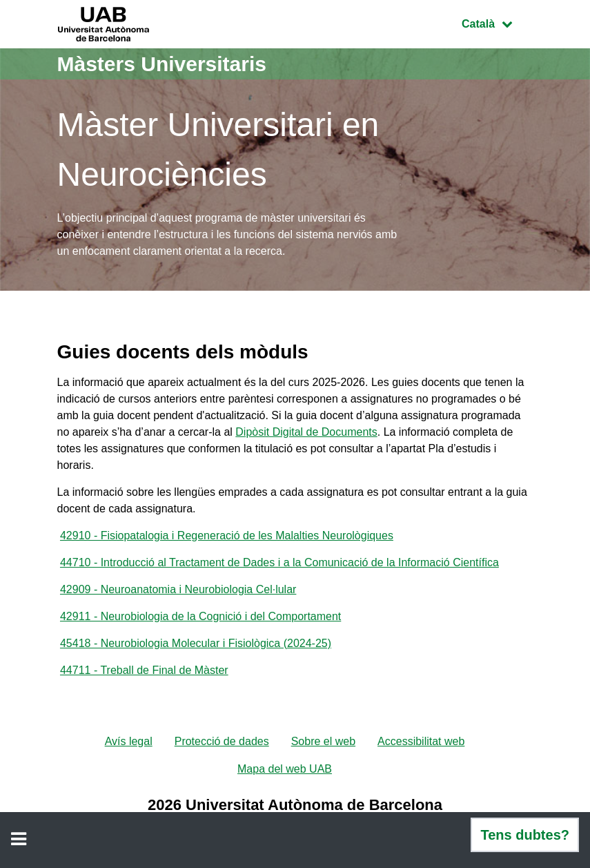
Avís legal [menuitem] (129, 741)
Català (497, 22)
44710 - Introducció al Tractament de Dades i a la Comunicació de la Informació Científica (279, 562)
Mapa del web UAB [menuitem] (285, 769)
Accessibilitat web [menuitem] (421, 741)
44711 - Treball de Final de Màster (144, 670)
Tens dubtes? (525, 835)
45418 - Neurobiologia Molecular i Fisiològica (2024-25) (196, 643)
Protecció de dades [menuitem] (222, 741)
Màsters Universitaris (162, 64)
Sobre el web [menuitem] (323, 741)
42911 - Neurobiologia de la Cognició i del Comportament (200, 616)
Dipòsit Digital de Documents (306, 432)
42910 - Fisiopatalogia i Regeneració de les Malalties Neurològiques (227, 536)
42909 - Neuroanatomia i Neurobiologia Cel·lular (178, 589)
